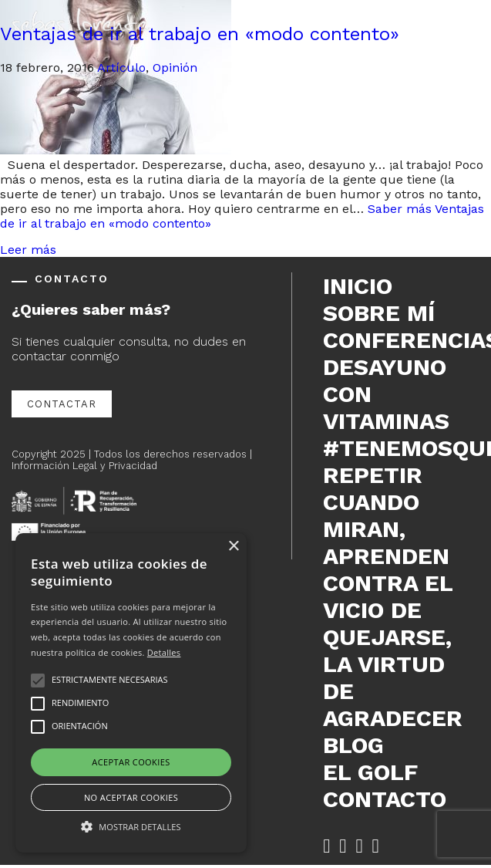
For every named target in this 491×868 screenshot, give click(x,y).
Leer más (28, 250)
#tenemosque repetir (401, 461)
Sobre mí (379, 313)
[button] (131, 826)
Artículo (121, 68)
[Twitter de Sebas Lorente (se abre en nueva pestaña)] (343, 846)
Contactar (62, 404)
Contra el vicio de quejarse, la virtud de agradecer (393, 650)
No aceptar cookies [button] (131, 797)
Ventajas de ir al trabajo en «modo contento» (200, 34)
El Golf (370, 772)
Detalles (164, 652)
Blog (353, 745)
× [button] (233, 547)
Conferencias (401, 340)
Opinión (175, 68)
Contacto (385, 799)
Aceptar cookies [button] (131, 762)
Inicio (358, 286)
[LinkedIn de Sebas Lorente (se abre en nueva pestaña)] (359, 846)
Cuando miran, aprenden (386, 529)
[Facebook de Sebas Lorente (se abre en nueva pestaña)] (326, 846)
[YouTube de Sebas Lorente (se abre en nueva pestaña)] (376, 846)
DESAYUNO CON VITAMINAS (386, 394)
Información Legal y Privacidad (84, 466)
